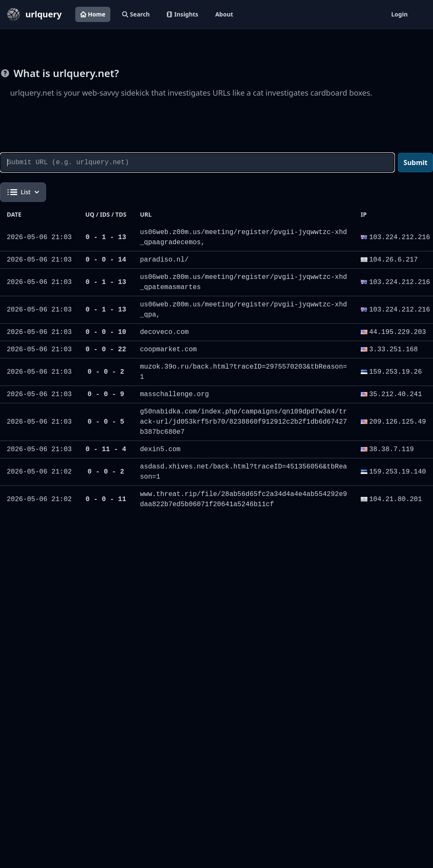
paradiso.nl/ (164, 260)
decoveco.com (164, 332)
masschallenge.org (174, 394)
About (224, 14)
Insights (182, 14)
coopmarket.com (168, 350)
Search (136, 14)
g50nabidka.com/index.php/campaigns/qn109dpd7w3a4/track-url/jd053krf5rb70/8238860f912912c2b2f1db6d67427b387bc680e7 (244, 422)
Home (93, 14)
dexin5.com (160, 449)
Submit (415, 163)
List (23, 192)
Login (399, 14)
